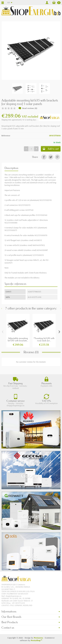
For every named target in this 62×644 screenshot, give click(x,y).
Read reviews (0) (28, 108)
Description (11, 168)
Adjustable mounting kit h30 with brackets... (18, 339)
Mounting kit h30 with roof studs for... (44, 339)
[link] (44, 157)
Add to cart (51, 149)
